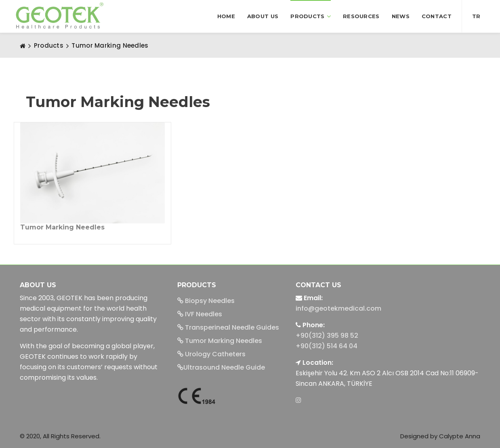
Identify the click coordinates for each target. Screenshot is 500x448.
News (401, 16)
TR (476, 16)
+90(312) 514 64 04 (327, 346)
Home (226, 16)
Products (311, 16)
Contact (437, 16)
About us (263, 16)
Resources (361, 16)
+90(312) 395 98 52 (327, 335)
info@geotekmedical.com (338, 308)
